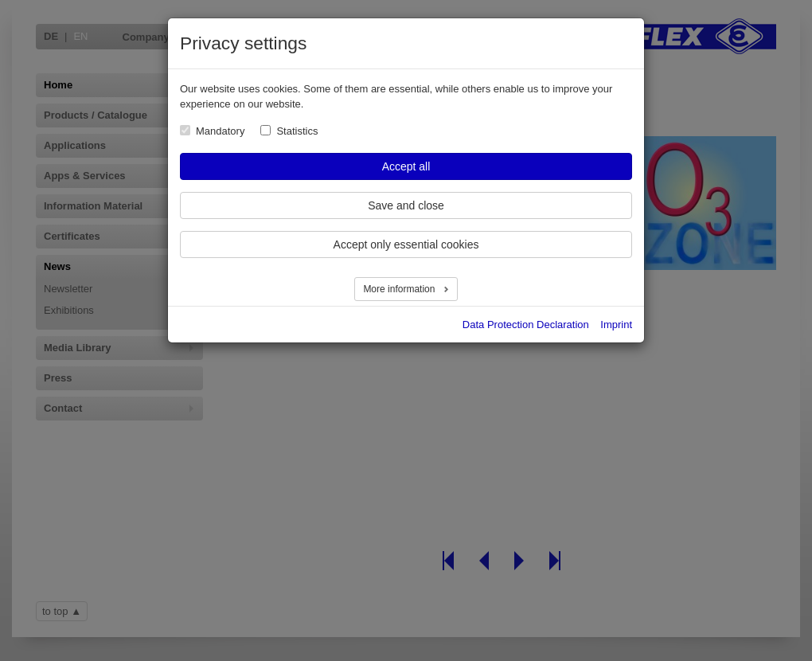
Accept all (406, 166)
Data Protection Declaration (526, 325)
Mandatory (220, 131)
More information (400, 289)
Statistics (297, 131)
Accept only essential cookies (406, 244)
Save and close (406, 205)
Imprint (616, 325)
